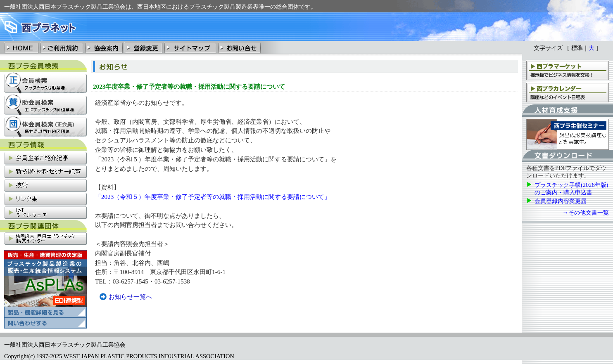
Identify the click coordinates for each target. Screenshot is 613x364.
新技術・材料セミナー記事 (45, 172)
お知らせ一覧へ (130, 297)
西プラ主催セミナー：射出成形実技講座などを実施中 (568, 134)
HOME (22, 47)
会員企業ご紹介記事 (45, 159)
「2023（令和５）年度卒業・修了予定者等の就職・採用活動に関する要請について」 (213, 197)
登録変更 (143, 47)
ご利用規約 (62, 47)
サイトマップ (190, 47)
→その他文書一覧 (586, 213)
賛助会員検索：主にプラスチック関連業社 (45, 105)
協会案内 (104, 47)
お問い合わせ (239, 47)
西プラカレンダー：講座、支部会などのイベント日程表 (568, 92)
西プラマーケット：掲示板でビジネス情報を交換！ (568, 70)
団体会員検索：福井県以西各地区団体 (45, 127)
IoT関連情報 (45, 213)
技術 (45, 186)
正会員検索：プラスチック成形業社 (45, 83)
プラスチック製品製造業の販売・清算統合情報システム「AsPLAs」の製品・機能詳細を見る (45, 284)
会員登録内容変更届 (561, 201)
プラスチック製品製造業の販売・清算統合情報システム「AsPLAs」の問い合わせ (45, 323)
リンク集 (45, 200)
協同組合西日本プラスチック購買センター (45, 239)
